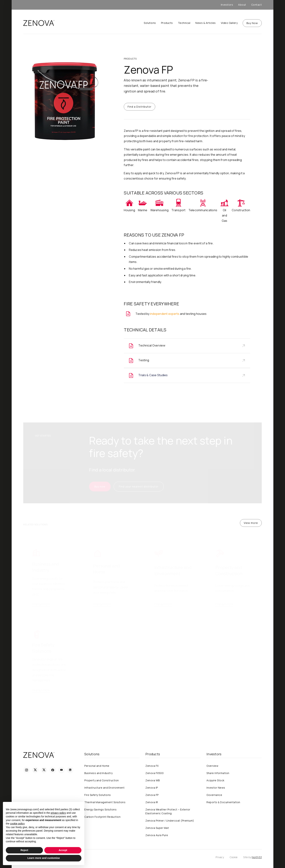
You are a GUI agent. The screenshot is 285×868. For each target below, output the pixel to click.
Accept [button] (63, 850)
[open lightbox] (65, 100)
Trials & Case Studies (153, 375)
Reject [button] (24, 850)
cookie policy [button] (17, 824)
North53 (257, 857)
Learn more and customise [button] (44, 858)
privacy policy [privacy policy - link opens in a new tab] (58, 813)
